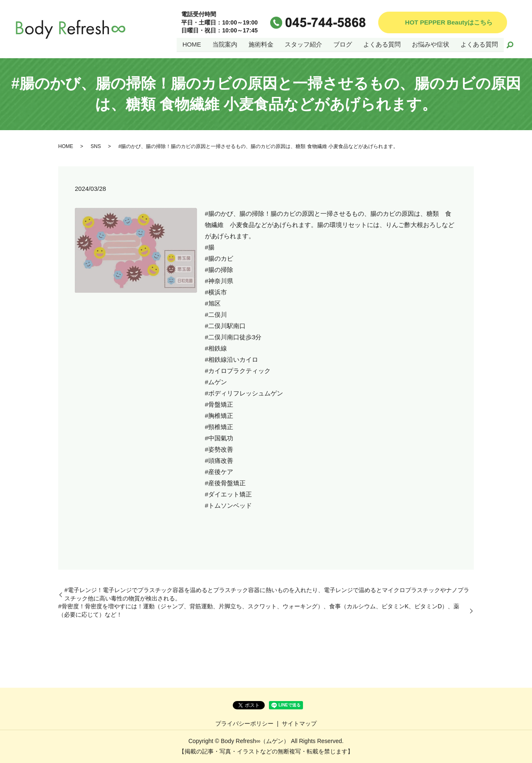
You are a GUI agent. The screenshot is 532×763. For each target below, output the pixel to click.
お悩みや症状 (431, 44)
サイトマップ (299, 723)
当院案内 (225, 44)
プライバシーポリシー (244, 723)
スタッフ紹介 (303, 44)
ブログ (343, 44)
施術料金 (261, 44)
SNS (96, 146)
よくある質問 (382, 44)
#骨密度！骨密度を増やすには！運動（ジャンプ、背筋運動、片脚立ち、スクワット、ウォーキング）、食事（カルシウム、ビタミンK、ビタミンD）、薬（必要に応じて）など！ (259, 610)
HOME (192, 44)
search (510, 45)
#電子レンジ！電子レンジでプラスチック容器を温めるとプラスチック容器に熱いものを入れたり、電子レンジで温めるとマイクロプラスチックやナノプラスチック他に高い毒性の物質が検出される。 (267, 594)
